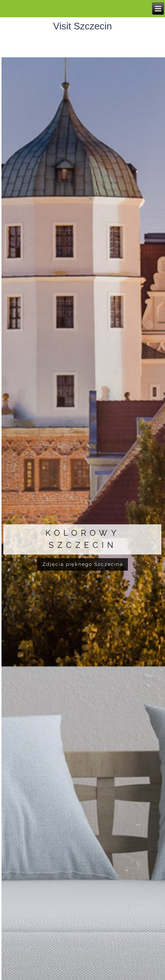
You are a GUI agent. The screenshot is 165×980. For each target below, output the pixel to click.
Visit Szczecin (83, 26)
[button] (11, 546)
